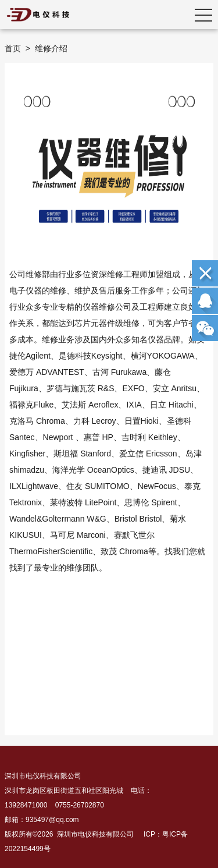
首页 (13, 48)
